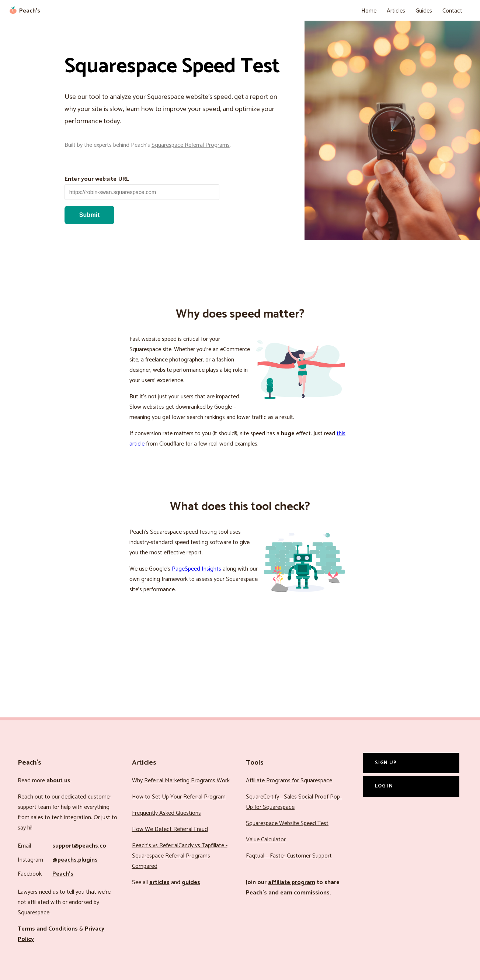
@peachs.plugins (75, 860)
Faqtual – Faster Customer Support (289, 856)
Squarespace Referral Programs (191, 145)
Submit (89, 215)
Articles (396, 11)
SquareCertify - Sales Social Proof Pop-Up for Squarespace (294, 802)
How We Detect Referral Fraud (170, 829)
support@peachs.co (79, 846)
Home (369, 11)
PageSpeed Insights (196, 569)
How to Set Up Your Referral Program (179, 797)
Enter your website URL (97, 179)
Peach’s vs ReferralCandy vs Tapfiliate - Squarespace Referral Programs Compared (180, 856)
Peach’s (63, 874)
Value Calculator (266, 840)
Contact (452, 11)
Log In (384, 786)
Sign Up (386, 763)
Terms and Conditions (48, 929)
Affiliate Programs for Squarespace (289, 781)
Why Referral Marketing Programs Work (181, 781)
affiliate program (292, 882)
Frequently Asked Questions (166, 813)
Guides (424, 11)
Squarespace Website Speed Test (287, 823)
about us (58, 781)
